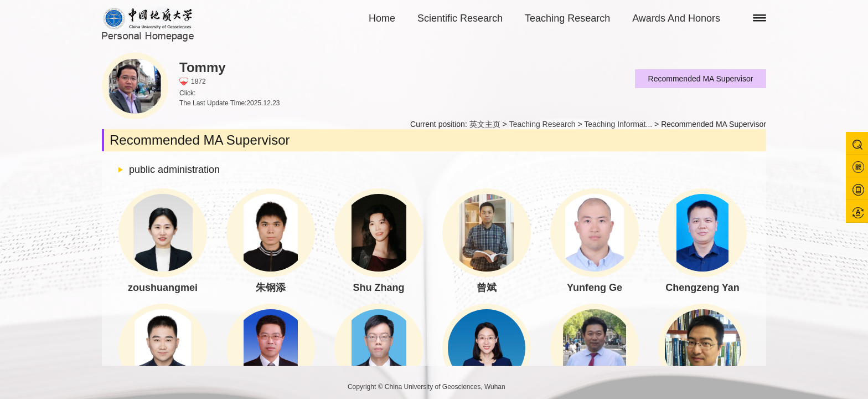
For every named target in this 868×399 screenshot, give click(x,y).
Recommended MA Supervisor (701, 79)
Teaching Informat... (618, 124)
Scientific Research (460, 18)
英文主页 (485, 124)
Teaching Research (567, 18)
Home (382, 18)
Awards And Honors (676, 18)
